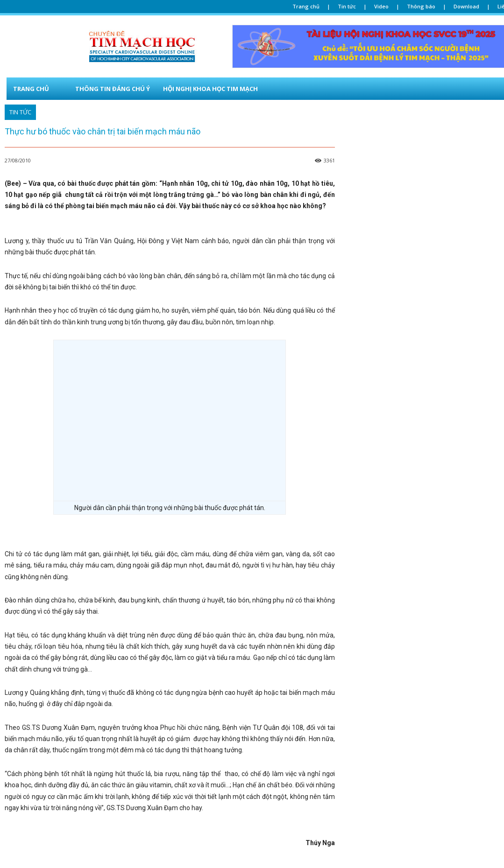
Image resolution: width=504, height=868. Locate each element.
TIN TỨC (20, 112)
